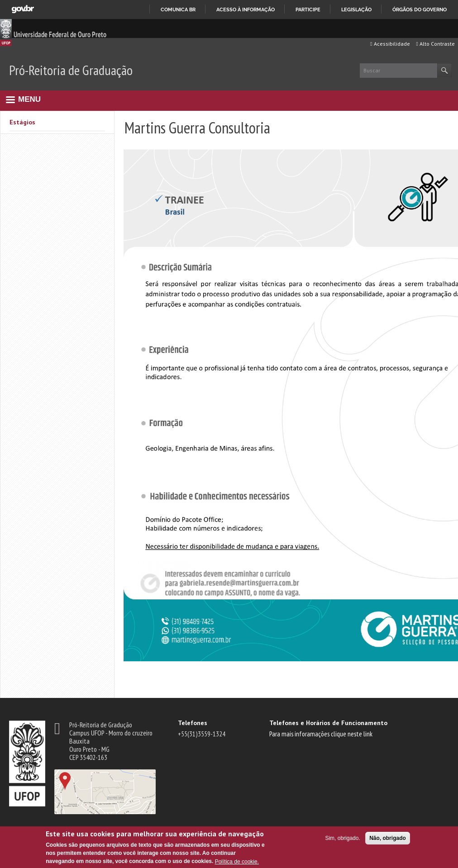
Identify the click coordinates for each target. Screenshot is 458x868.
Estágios (22, 122)
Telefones (193, 723)
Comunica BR (178, 9)
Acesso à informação (246, 9)
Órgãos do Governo (420, 9)
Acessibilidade (390, 44)
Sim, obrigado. (342, 838)
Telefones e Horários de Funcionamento (328, 723)
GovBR (23, 9)
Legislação (356, 9)
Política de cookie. (237, 862)
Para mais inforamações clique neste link (321, 734)
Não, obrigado (388, 838)
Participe (308, 9)
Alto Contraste (436, 44)
